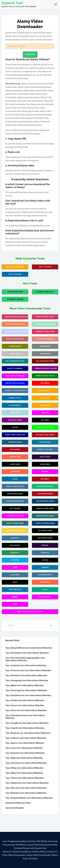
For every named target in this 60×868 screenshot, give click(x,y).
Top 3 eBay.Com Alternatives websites (24, 773)
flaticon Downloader (15, 324)
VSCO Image (15, 450)
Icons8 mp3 (45, 398)
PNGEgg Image (45, 442)
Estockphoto (45, 597)
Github (15, 427)
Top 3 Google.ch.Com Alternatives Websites (27, 723)
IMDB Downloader (15, 531)
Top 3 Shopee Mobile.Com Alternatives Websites (29, 798)
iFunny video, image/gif (15, 435)
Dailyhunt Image (15, 420)
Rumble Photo (15, 398)
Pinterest (45, 479)
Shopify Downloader (45, 317)
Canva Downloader (15, 808)
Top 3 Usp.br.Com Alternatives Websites (25, 728)
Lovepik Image (15, 354)
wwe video (15, 413)
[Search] (30, 46)
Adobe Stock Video (45, 450)
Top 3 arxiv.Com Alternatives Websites (24, 748)
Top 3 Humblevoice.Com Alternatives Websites (28, 695)
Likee (15, 567)
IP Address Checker (15, 299)
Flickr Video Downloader (14, 855)
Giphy (15, 582)
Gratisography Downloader (17, 317)
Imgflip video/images (15, 339)
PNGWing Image (15, 442)
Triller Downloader (45, 501)
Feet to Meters (15, 274)
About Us (7, 852)
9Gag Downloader (15, 494)
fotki (15, 604)
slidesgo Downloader (45, 324)
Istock (45, 590)
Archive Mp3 (45, 405)
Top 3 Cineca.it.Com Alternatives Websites (26, 710)
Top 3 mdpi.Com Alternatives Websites (24, 758)
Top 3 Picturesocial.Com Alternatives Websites (28, 670)
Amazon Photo (45, 391)
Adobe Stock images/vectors (17, 391)
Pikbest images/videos (45, 376)
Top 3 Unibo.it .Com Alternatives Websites (26, 738)
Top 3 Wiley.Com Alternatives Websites (24, 768)
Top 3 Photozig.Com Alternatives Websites (26, 690)
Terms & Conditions (22, 852)
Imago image (45, 354)
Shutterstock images (15, 376)
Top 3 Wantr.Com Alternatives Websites (25, 685)
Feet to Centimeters (15, 267)
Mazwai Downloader (15, 516)
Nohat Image (45, 457)
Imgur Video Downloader (39, 855)
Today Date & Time (15, 292)
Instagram (15, 575)
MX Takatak (15, 545)
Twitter (15, 560)
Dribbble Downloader (45, 332)
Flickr (15, 479)
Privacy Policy (39, 852)
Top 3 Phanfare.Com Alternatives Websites (26, 675)
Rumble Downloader (45, 508)
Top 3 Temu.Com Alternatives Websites (25, 778)
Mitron (45, 472)
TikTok (45, 560)
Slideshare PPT (15, 405)
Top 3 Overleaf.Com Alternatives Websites (26, 763)
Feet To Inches (45, 267)
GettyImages (15, 508)
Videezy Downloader (15, 486)
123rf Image (15, 472)
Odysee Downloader (15, 501)
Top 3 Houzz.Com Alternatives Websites (25, 705)
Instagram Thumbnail (45, 339)
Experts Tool (12, 3)
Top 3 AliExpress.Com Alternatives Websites (27, 783)
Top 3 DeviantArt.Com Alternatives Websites (27, 653)
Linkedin (45, 567)
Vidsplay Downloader (45, 523)
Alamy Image (15, 464)
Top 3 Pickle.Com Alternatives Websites (25, 700)
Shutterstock (15, 590)
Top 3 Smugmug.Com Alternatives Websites (27, 680)
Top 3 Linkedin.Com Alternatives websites (26, 665)
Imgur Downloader (45, 486)
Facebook (45, 553)
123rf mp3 (45, 413)
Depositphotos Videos (15, 383)
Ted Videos (45, 383)
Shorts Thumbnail (15, 368)
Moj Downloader (45, 538)
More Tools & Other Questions (30, 612)
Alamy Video (45, 464)
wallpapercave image (45, 361)
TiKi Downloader (45, 531)
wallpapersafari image (15, 361)
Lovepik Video (45, 346)
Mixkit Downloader (15, 523)
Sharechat (15, 553)
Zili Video (45, 420)
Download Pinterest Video (18, 803)
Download (30, 54)
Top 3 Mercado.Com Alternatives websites (26, 788)
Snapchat (15, 538)
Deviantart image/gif (45, 427)
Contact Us (52, 852)
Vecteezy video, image (45, 435)
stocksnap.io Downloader (16, 332)
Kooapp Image (15, 346)
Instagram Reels (45, 575)
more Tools (45, 582)
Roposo (45, 545)
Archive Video (15, 457)
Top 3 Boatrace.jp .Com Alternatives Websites (28, 733)
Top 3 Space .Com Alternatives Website (25, 743)
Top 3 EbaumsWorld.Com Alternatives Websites (29, 648)
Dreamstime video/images (46, 368)
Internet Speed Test (45, 292)
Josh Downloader (45, 494)
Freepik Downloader (45, 516)
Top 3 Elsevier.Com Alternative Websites (25, 753)
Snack (15, 597)
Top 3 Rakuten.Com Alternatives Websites (26, 793)
